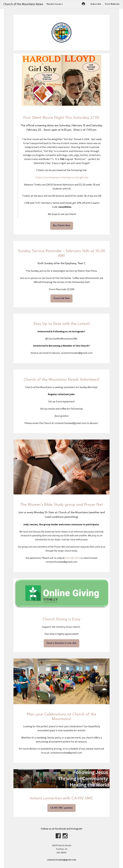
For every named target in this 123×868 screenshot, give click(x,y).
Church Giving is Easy (61, 619)
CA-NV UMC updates (61, 808)
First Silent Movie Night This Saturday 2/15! (61, 118)
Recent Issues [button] (55, 4)
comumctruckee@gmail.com (62, 860)
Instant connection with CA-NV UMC (62, 798)
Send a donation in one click (61, 643)
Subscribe (96, 4)
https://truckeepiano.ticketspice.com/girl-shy (62, 177)
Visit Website (112, 4)
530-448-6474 (73, 558)
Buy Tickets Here (62, 226)
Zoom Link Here (61, 298)
